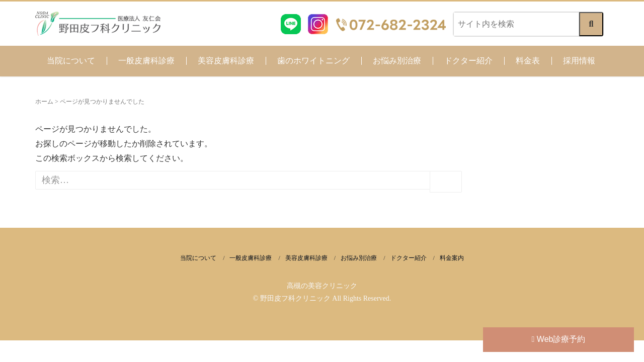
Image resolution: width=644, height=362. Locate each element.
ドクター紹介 (468, 61)
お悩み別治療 (397, 61)
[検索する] (591, 24)
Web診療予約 (559, 339)
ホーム (44, 102)
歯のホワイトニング (313, 61)
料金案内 (452, 258)
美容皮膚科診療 (226, 61)
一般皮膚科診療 (146, 61)
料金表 (528, 61)
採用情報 (579, 61)
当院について (71, 61)
